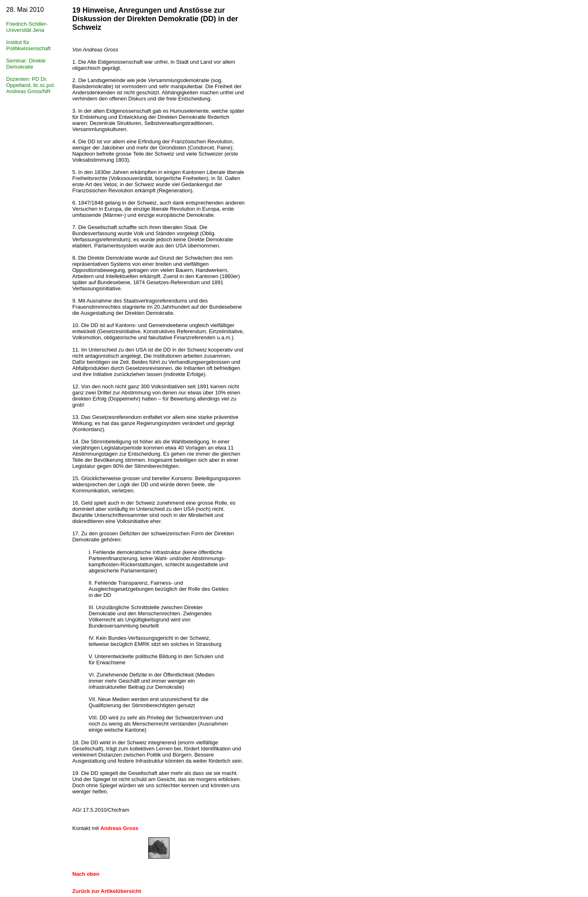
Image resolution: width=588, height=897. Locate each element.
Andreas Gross (119, 828)
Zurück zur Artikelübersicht (107, 891)
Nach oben (86, 874)
